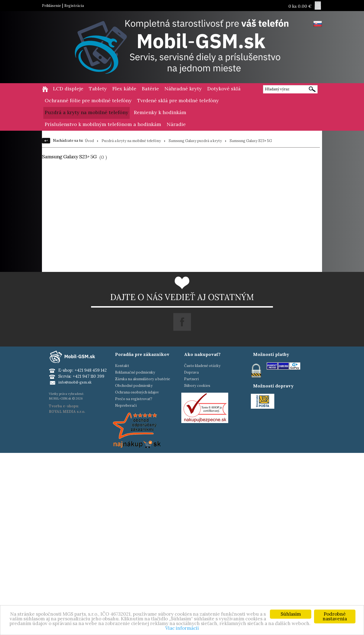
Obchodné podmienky (134, 386)
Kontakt (122, 366)
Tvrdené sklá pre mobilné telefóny (178, 100)
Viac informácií (182, 628)
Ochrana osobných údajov (137, 392)
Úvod (89, 141)
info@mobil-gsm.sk (75, 382)
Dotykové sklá (224, 89)
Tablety (98, 89)
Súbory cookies (197, 386)
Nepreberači (126, 406)
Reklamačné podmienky (135, 372)
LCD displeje (68, 89)
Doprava (191, 372)
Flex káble (124, 89)
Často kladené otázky (202, 366)
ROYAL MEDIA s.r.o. (67, 412)
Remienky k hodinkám (160, 112)
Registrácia (74, 6)
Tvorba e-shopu (63, 406)
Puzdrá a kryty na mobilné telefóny (87, 112)
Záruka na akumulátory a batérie (143, 379)
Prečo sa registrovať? (134, 399)
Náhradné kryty (183, 89)
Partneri (191, 379)
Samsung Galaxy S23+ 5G (251, 141)
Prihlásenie (51, 6)
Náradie (176, 124)
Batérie (150, 89)
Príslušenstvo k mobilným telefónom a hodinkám (103, 124)
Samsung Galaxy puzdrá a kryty (195, 141)
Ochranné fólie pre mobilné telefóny (88, 100)
